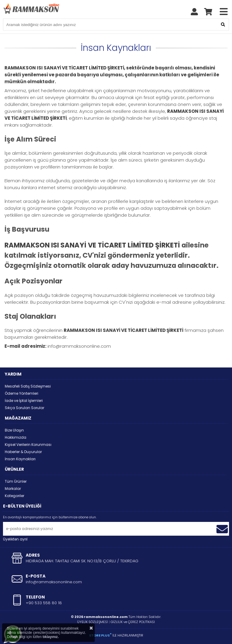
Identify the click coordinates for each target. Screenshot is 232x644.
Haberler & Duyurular (23, 452)
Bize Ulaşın (14, 430)
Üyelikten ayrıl (15, 539)
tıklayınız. (51, 637)
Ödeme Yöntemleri (22, 393)
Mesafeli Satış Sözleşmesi (28, 386)
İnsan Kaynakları (20, 459)
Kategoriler (14, 496)
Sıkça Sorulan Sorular (25, 408)
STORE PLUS (100, 635)
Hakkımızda (16, 437)
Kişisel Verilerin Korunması (28, 445)
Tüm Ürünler (16, 481)
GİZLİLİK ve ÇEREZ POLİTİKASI (133, 622)
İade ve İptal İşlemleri (24, 401)
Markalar (13, 489)
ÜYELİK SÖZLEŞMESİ (93, 622)
